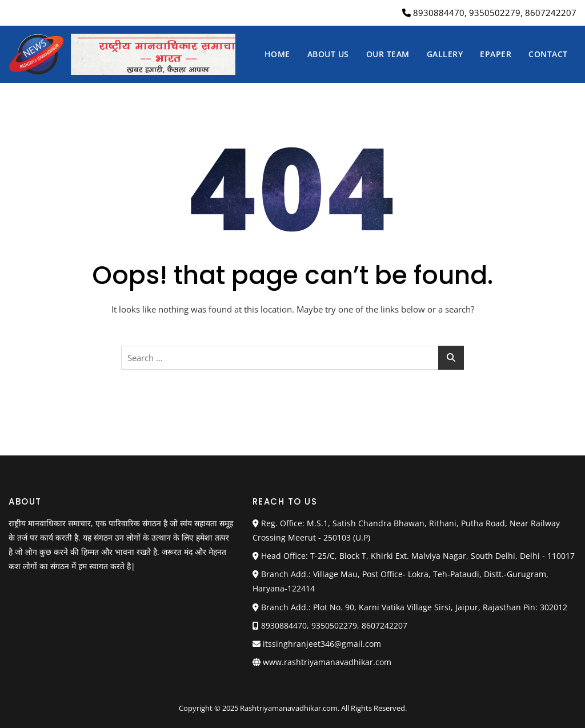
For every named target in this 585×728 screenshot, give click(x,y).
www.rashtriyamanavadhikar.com (327, 662)
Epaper (496, 54)
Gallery (445, 54)
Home (277, 54)
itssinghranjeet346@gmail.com (317, 644)
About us (328, 54)
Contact (548, 54)
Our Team (388, 54)
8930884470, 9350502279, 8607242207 (489, 13)
